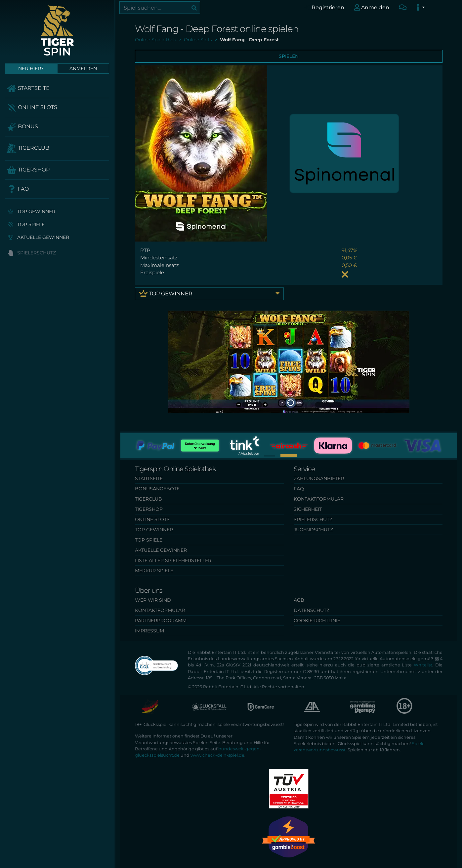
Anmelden (372, 7)
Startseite (28, 89)
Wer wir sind (153, 600)
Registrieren (324, 7)
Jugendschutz (313, 530)
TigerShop (28, 170)
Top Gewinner (32, 211)
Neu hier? (31, 68)
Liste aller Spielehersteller (173, 560)
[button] (270, 455)
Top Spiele (26, 224)
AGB (299, 600)
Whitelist (423, 665)
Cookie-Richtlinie (317, 621)
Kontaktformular (319, 499)
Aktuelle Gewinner (39, 237)
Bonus (22, 127)
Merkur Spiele (154, 571)
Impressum (149, 631)
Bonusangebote (157, 489)
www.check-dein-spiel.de (217, 755)
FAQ (18, 189)
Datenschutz (312, 610)
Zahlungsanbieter (319, 478)
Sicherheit (308, 509)
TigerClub (28, 148)
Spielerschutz (32, 253)
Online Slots (32, 108)
